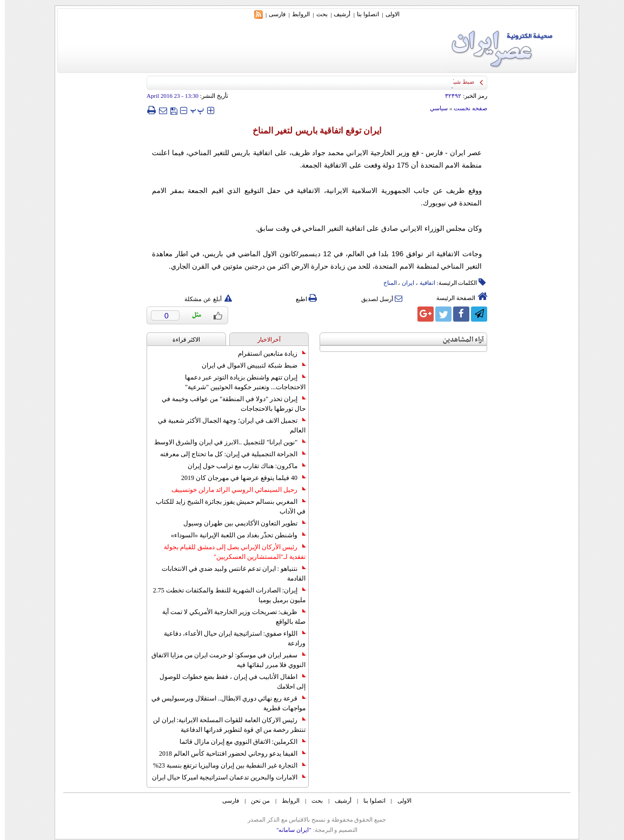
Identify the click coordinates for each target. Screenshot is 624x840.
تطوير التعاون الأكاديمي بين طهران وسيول (240, 523)
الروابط (296, 14)
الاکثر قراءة (181, 339)
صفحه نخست (466, 108)
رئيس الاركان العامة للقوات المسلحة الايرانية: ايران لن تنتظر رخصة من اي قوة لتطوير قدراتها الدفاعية (224, 725)
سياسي (434, 108)
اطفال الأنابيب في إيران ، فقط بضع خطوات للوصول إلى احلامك (228, 682)
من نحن (255, 801)
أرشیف (337, 14)
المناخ (385, 283)
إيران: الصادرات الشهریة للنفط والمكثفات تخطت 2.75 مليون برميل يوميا (224, 595)
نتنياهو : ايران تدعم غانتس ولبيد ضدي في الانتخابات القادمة (229, 574)
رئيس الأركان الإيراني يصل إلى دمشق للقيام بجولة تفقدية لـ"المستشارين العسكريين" (230, 552)
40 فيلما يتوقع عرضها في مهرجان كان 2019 (238, 478)
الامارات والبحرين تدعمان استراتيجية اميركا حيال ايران (224, 777)
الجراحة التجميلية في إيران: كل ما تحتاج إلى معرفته (228, 454)
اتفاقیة (423, 283)
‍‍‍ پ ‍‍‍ (192, 110)
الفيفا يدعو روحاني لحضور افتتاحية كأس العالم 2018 (227, 754)
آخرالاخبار (264, 339)
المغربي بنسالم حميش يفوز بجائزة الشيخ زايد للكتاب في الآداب (226, 506)
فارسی (272, 14)
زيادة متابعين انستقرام (267, 354)
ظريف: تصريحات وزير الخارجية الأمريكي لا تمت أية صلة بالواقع (229, 617)
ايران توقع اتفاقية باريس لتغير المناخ (312, 131)
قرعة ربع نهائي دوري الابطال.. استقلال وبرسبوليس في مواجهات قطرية (224, 703)
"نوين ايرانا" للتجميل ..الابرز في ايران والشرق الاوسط (225, 442)
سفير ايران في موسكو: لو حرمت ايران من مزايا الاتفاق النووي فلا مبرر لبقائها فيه (224, 660)
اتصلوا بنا (363, 14)
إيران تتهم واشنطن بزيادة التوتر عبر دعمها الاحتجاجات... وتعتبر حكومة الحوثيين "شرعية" (240, 382)
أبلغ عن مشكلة (203, 299)
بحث (317, 14)
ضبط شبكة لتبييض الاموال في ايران (249, 365)
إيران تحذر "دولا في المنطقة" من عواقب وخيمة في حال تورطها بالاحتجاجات (229, 404)
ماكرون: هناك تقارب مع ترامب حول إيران (242, 466)
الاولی (388, 14)
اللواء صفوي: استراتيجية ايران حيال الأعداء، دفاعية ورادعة (230, 638)
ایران (403, 283)
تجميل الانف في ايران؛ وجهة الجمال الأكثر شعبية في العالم (227, 425)
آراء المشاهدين (459, 340)
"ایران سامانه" (289, 830)
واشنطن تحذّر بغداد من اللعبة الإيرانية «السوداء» (233, 535)
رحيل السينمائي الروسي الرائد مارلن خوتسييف (234, 490)
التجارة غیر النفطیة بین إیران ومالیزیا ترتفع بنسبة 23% (224, 765)
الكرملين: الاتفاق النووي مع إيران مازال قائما (238, 742)
